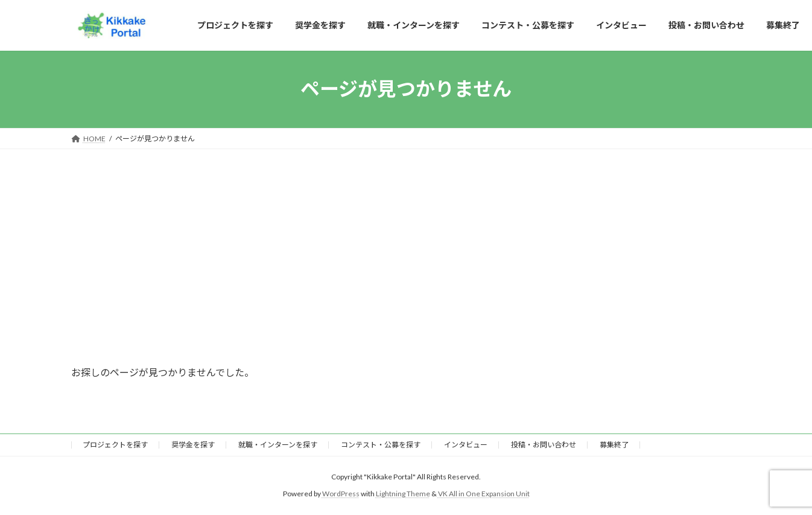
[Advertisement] (406, 240)
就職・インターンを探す (278, 445)
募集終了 (614, 445)
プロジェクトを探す (115, 445)
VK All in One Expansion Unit (484, 494)
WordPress (341, 494)
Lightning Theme (403, 494)
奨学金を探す (193, 445)
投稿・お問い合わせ (544, 445)
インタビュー (466, 445)
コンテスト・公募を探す (381, 445)
